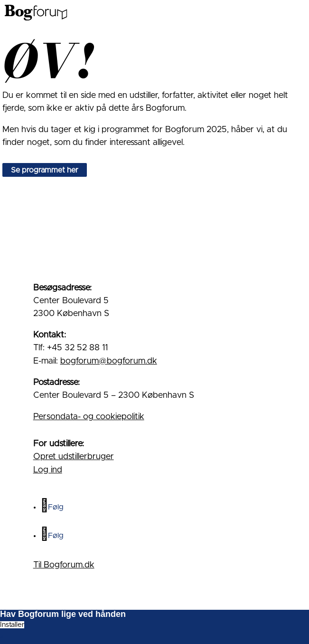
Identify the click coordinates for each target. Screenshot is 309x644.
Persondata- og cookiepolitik (89, 417)
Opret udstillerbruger (74, 457)
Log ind (48, 470)
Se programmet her (45, 170)
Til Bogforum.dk (64, 565)
